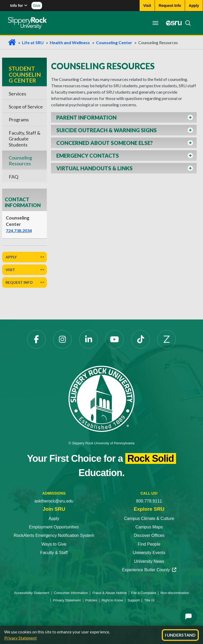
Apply (11, 257)
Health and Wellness (70, 42)
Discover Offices (149, 535)
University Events (149, 553)
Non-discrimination (175, 593)
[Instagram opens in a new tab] (62, 339)
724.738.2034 (19, 230)
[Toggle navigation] (155, 23)
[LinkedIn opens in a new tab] (89, 339)
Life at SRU (33, 42)
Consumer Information (71, 593)
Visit (10, 270)
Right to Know (112, 600)
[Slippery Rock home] (27, 23)
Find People (149, 544)
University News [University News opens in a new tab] (149, 561)
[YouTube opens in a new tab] (114, 339)
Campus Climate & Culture (149, 519)
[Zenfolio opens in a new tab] (167, 339)
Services (17, 94)
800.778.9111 (149, 501)
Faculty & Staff (54, 553)
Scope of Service (26, 107)
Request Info (19, 282)
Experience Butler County (149, 570)
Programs (19, 120)
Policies (91, 600)
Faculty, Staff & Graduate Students (25, 139)
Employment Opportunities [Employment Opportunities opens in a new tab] (54, 527)
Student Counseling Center (25, 74)
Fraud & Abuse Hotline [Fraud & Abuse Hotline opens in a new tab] (109, 593)
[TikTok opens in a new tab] (141, 339)
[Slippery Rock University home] (101, 398)
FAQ (13, 177)
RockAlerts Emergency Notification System (54, 535)
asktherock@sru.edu (54, 501)
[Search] (186, 23)
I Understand (180, 635)
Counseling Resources (20, 161)
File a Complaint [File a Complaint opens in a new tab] (144, 593)
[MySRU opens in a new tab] (172, 23)
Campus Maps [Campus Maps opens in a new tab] (149, 527)
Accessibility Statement (32, 593)
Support (133, 600)
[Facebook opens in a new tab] (36, 339)
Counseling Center (114, 42)
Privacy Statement (20, 638)
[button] (124, 117)
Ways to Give (54, 544)
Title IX (149, 600)
